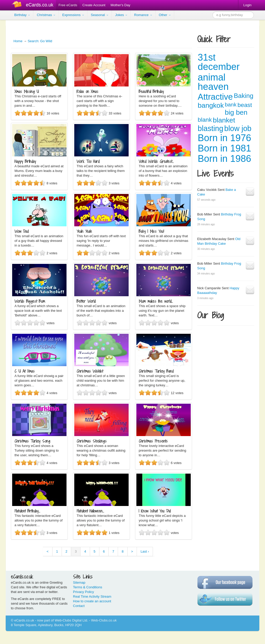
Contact (79, 606)
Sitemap (79, 583)
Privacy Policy (83, 592)
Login (247, 5)
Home (18, 41)
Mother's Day (120, 5)
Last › (145, 551)
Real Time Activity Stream (92, 596)
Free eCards (68, 5)
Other (165, 15)
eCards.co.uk (40, 5)
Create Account (94, 5)
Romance (143, 15)
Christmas (46, 15)
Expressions (73, 15)
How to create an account (92, 601)
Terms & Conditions (88, 587)
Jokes (121, 15)
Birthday (22, 15)
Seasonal (100, 15)
